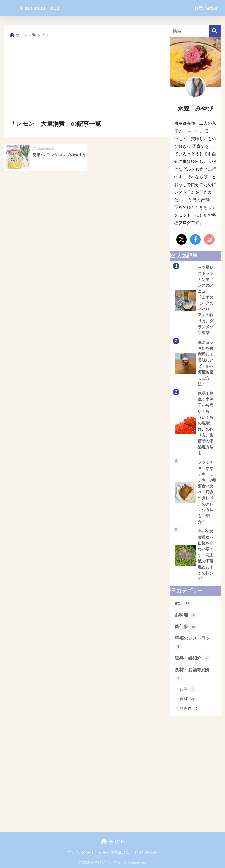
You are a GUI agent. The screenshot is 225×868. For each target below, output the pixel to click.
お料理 (186, 615)
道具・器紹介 (192, 658)
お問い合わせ (206, 8)
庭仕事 (186, 627)
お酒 (188, 689)
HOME (112, 842)
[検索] (215, 31)
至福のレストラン (193, 643)
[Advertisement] (87, 79)
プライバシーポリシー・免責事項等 (98, 853)
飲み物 (190, 709)
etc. (183, 603)
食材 (188, 699)
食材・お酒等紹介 (193, 674)
